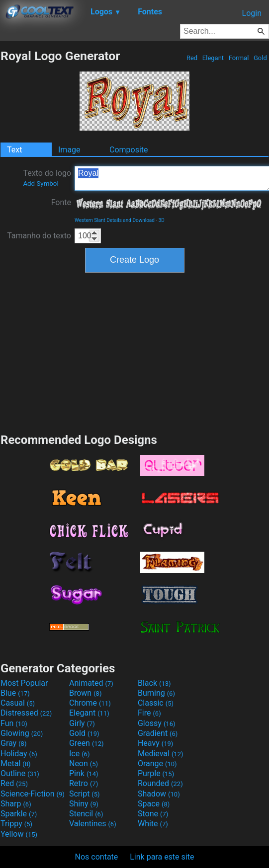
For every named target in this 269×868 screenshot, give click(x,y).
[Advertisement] (135, 352)
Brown (85, 693)
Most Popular (24, 683)
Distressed (26, 713)
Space (154, 804)
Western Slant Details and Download (115, 220)
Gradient (158, 733)
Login (252, 13)
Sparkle (19, 814)
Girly (82, 723)
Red (192, 58)
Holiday (19, 754)
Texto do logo (47, 178)
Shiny (84, 804)
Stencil (86, 814)
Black (154, 683)
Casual (18, 703)
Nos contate (97, 857)
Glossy (157, 723)
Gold (260, 58)
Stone (153, 814)
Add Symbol (41, 183)
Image (69, 150)
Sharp (16, 804)
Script (85, 794)
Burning (156, 693)
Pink (84, 773)
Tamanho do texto (39, 236)
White (153, 824)
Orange (157, 763)
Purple (156, 773)
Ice (79, 754)
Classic (156, 703)
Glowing (22, 733)
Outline (20, 773)
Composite (129, 150)
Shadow (159, 794)
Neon (84, 763)
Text (14, 150)
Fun (14, 723)
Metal (16, 763)
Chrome (90, 703)
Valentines (93, 824)
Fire (149, 713)
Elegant (213, 58)
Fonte (61, 202)
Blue (15, 693)
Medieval (161, 754)
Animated (91, 683)
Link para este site (162, 857)
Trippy (16, 824)
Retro (84, 783)
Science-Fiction (33, 794)
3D (162, 220)
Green (87, 743)
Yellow (19, 834)
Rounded (160, 783)
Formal (239, 58)
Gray (13, 743)
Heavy (155, 743)
